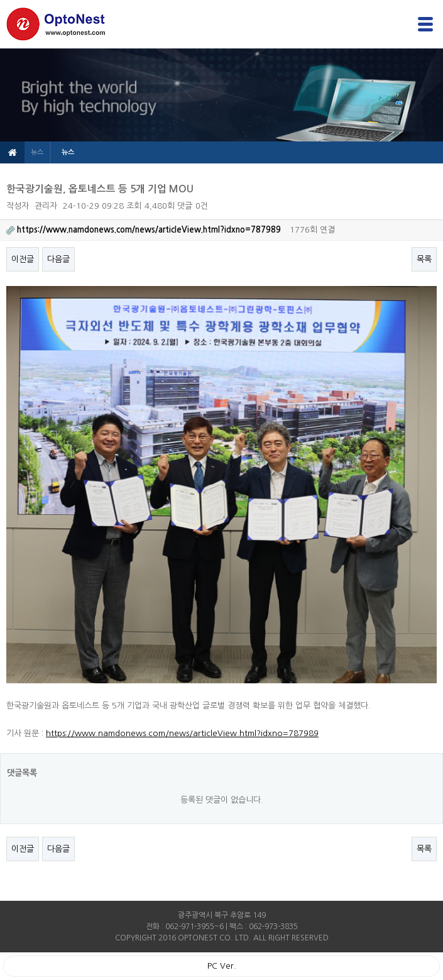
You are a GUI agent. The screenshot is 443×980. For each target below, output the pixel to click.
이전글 (23, 259)
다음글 (58, 259)
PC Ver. (222, 966)
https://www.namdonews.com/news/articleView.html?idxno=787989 (182, 733)
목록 (424, 259)
